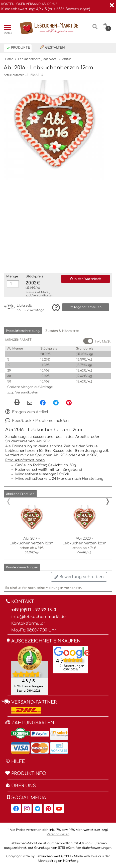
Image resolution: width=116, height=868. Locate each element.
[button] (23, 331)
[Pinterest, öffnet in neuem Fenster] (69, 402)
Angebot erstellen (86, 307)
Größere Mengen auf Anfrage (30, 387)
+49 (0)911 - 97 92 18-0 (34, 610)
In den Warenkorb (86, 279)
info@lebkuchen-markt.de (38, 617)
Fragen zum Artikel (27, 412)
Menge (12, 276)
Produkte (18, 48)
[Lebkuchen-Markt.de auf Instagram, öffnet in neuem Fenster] (27, 808)
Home (9, 59)
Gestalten (53, 47)
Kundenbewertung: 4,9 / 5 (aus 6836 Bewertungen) (46, 9)
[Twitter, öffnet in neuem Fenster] (56, 402)
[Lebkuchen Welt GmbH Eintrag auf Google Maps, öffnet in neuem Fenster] (72, 652)
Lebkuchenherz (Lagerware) (38, 59)
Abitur (67, 59)
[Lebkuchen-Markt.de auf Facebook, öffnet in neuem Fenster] (16, 808)
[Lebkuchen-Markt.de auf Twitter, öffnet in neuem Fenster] (38, 808)
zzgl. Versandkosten (23, 392)
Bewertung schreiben (79, 577)
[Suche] (95, 29)
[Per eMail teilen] (30, 403)
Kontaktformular (28, 623)
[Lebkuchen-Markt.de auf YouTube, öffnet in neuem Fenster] (59, 808)
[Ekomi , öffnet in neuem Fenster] (30, 670)
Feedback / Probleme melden (37, 421)
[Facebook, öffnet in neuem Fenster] (43, 402)
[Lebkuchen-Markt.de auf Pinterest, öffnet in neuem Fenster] (48, 808)
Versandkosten (43, 296)
